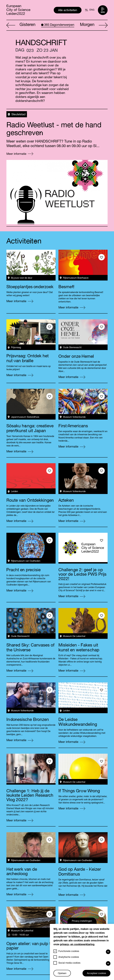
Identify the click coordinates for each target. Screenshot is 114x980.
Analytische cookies (69, 957)
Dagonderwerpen (58, 25)
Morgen (94, 25)
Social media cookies (69, 963)
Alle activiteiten (68, 11)
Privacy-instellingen (82, 921)
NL (87, 10)
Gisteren (21, 25)
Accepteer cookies (96, 974)
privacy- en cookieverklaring (77, 945)
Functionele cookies (69, 951)
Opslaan (62, 974)
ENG (92, 10)
